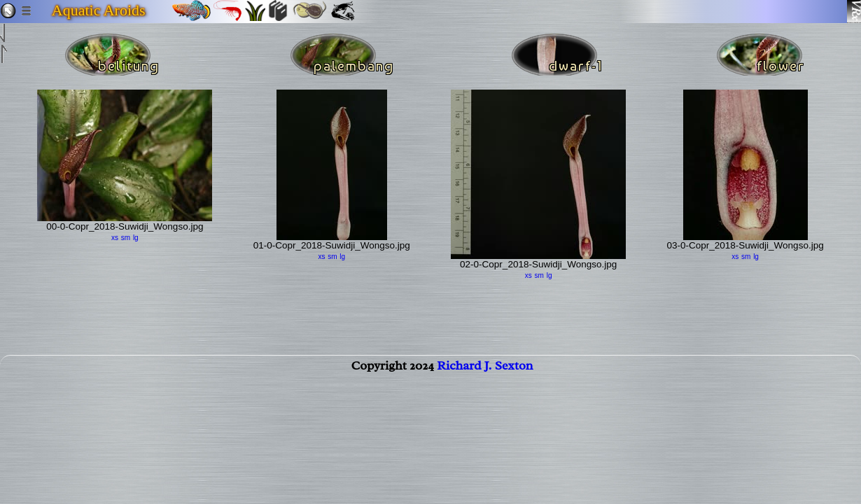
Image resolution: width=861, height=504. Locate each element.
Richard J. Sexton (485, 374)
